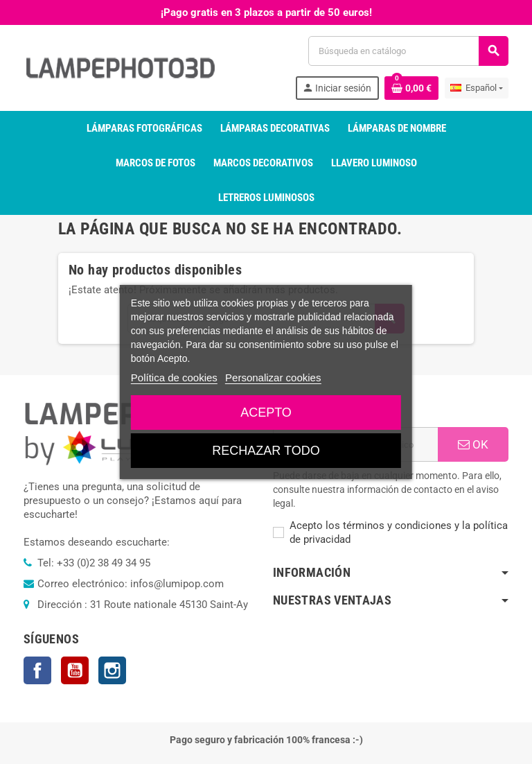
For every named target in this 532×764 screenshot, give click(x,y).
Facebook (37, 670)
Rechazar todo (266, 451)
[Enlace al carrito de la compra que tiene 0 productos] (411, 88)
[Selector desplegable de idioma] (477, 88)
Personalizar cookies (273, 377)
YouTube (75, 670)
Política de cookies (174, 377)
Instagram (112, 670)
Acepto (266, 413)
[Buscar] (408, 51)
